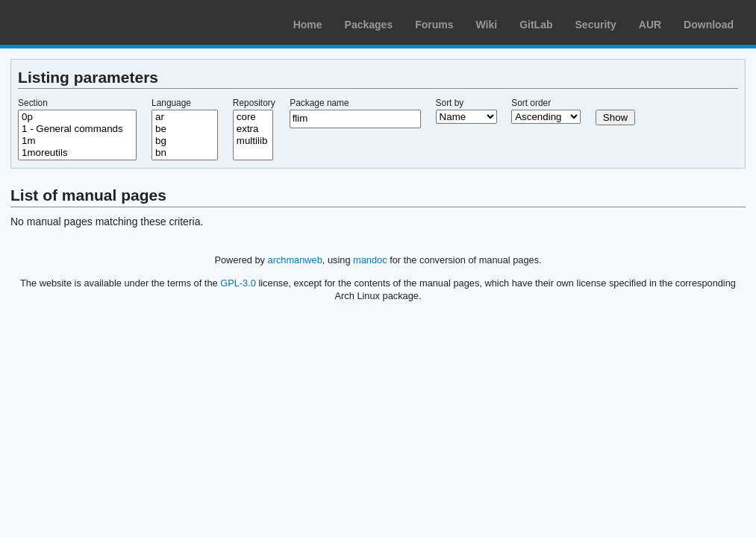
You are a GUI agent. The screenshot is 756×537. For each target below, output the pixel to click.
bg (185, 141)
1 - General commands (77, 129)
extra (253, 129)
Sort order (531, 103)
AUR (650, 25)
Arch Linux (82, 22)
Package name (319, 103)
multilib (253, 141)
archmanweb (295, 260)
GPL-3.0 (238, 283)
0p (77, 117)
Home (308, 25)
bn (185, 153)
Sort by (450, 103)
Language (171, 103)
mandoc (370, 260)
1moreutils (77, 153)
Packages (369, 25)
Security (596, 25)
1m (77, 141)
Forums (434, 25)
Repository (254, 103)
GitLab (536, 25)
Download (709, 25)
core (253, 117)
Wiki (487, 25)
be (185, 129)
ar (185, 117)
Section (33, 103)
